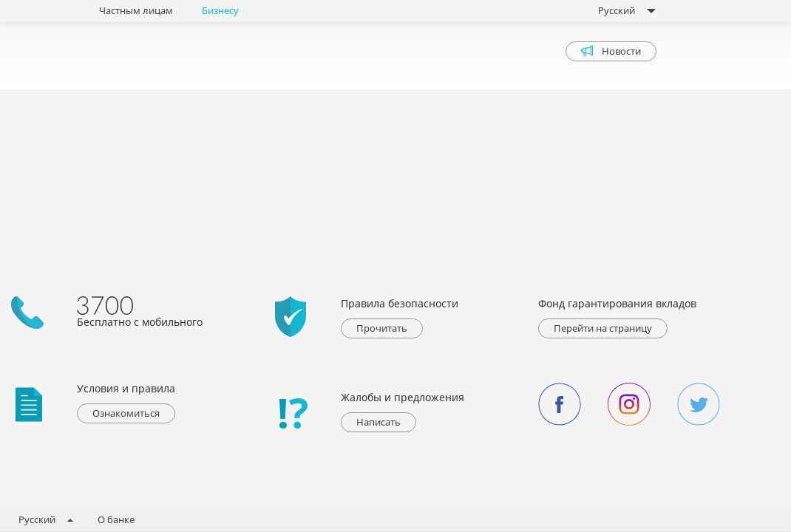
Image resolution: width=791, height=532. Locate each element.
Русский (623, 10)
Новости (611, 51)
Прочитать (382, 328)
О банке (116, 519)
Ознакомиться (126, 413)
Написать (378, 422)
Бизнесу (220, 10)
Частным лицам (136, 10)
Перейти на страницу (603, 328)
